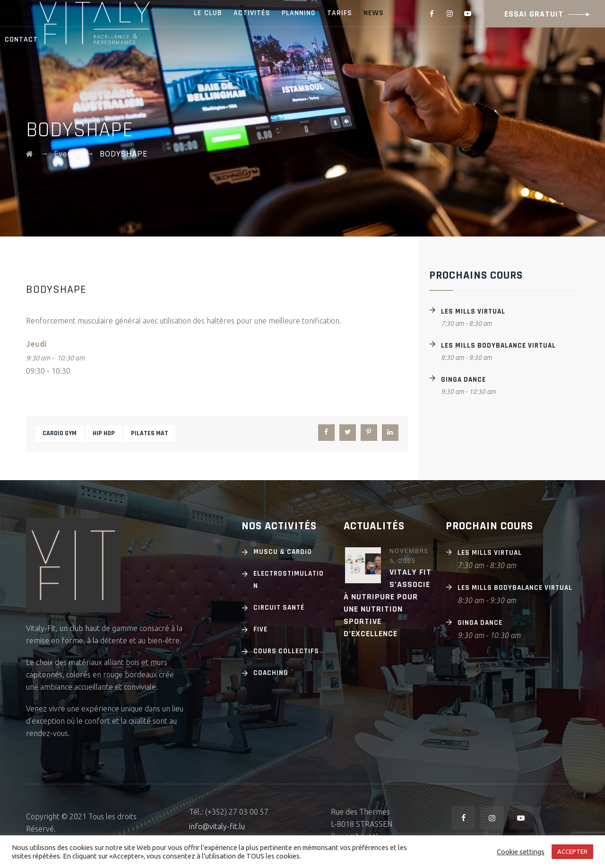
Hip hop (104, 433)
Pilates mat (150, 433)
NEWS (374, 13)
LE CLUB (208, 13)
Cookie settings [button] (521, 852)
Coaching (271, 673)
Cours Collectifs (286, 651)
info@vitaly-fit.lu (217, 826)
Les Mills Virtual (473, 311)
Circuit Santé (279, 608)
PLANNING (299, 13)
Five (260, 629)
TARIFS (340, 13)
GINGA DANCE (463, 380)
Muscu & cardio (283, 552)
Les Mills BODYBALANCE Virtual (498, 346)
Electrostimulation (289, 580)
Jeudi (36, 344)
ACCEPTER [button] (572, 851)
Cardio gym (60, 433)
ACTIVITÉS (252, 13)
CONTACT (21, 39)
